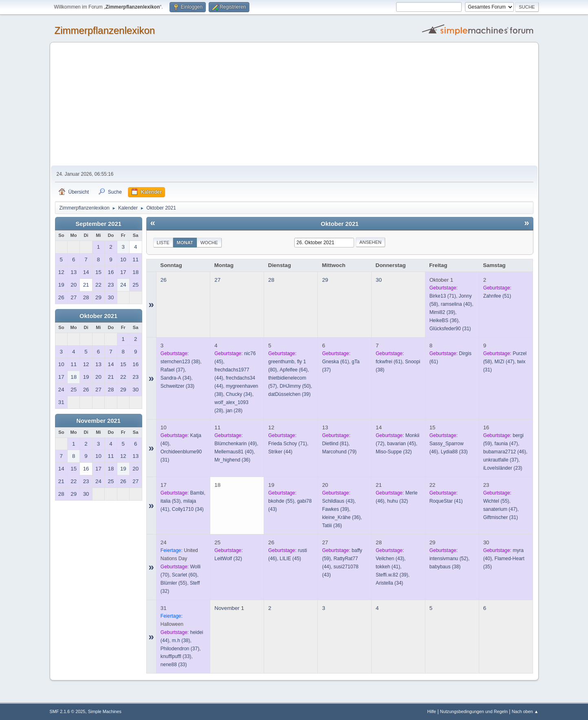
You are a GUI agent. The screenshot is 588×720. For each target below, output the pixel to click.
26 (164, 280)
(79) (339, 452)
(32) (394, 452)
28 (271, 280)
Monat (185, 243)
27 (217, 280)
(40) (457, 304)
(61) (335, 362)
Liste (163, 243)
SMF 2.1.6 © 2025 (68, 711)
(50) (295, 386)
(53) (171, 501)
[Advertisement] (294, 104)
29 (325, 280)
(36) (444, 320)
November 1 (229, 608)
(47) (505, 362)
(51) (497, 296)
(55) (281, 501)
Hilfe (432, 711)
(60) (185, 575)
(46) (505, 452)
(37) (173, 370)
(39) (442, 312)
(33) (177, 386)
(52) (449, 559)
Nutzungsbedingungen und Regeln (474, 711)
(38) (180, 362)
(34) (176, 378)
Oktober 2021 (98, 316)
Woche (209, 243)
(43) (338, 501)
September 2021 (98, 224)
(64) (294, 370)
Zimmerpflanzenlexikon (105, 30)
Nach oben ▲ (525, 711)
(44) (280, 452)
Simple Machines (105, 711)
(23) (503, 468)
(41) (446, 501)
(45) (402, 444)
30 (379, 280)
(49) (236, 444)
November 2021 (98, 421)
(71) (443, 296)
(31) (450, 329)
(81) (335, 444)
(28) (234, 411)
